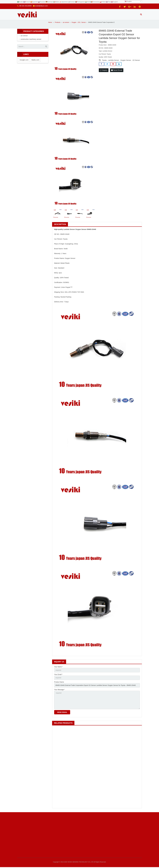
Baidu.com (35, 60)
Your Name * (58, 667)
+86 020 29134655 (25, 6)
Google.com (24, 60)
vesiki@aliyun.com (41, 6)
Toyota (104, 60)
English (128, 1)
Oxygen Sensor (126, 60)
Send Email (117, 70)
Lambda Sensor (114, 60)
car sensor (24, 36)
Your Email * (58, 674)
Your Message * (60, 690)
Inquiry (104, 70)
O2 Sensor (136, 60)
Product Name (59, 682)
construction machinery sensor (31, 39)
